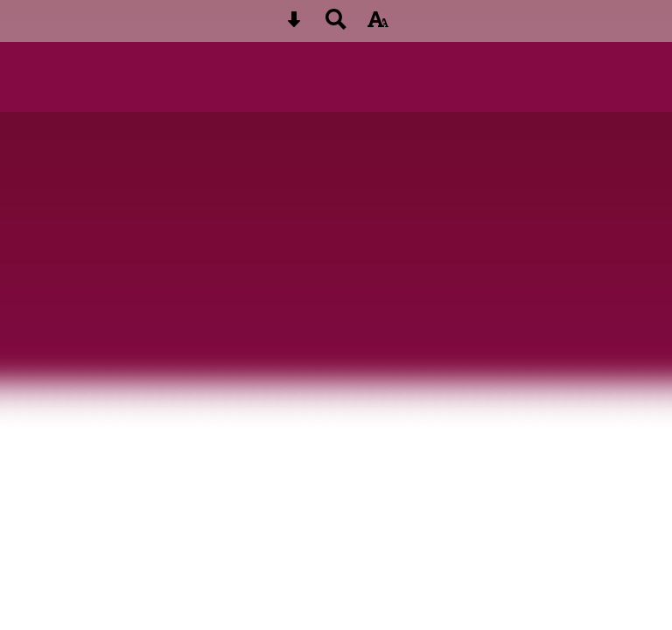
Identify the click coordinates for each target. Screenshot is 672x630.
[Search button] (336, 25)
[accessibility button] (378, 25)
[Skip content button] (294, 25)
